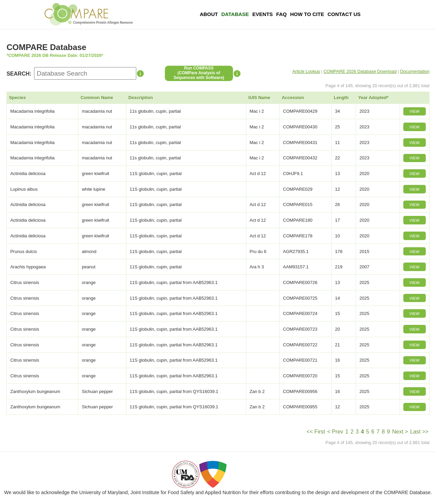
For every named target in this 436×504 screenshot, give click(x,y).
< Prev (335, 432)
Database (235, 14)
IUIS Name (259, 98)
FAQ (282, 14)
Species (18, 98)
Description (141, 98)
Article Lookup (306, 71)
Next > (400, 432)
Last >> (419, 432)
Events (263, 14)
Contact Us (344, 14)
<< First (316, 432)
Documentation (415, 71)
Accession (293, 98)
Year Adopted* (373, 98)
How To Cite (307, 14)
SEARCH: (19, 74)
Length (341, 98)
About (209, 14)
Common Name (97, 98)
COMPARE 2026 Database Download (360, 71)
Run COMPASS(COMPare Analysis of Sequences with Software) (199, 73)
